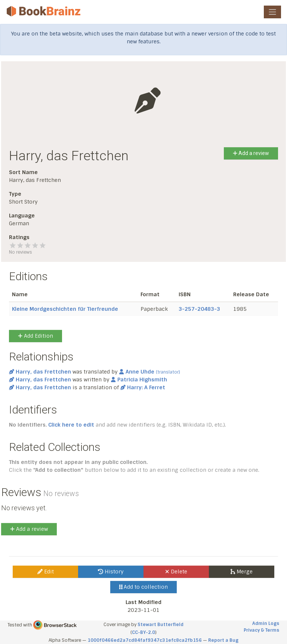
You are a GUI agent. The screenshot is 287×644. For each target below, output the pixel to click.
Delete (176, 572)
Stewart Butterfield (161, 625)
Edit (46, 572)
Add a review (251, 153)
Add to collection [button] (144, 587)
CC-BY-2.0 (143, 632)
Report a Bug (223, 640)
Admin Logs (266, 623)
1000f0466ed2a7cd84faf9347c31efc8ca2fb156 (145, 640)
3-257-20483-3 (199, 309)
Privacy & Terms (261, 630)
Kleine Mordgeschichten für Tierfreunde (65, 309)
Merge (242, 572)
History (111, 572)
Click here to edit (71, 425)
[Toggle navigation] (272, 12)
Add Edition (36, 336)
